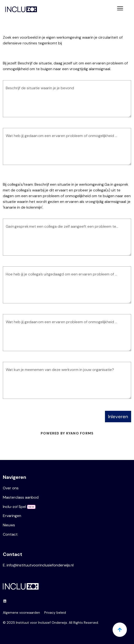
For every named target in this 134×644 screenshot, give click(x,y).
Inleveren (118, 417)
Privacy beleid (55, 612)
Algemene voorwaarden (21, 612)
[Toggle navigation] (120, 9)
